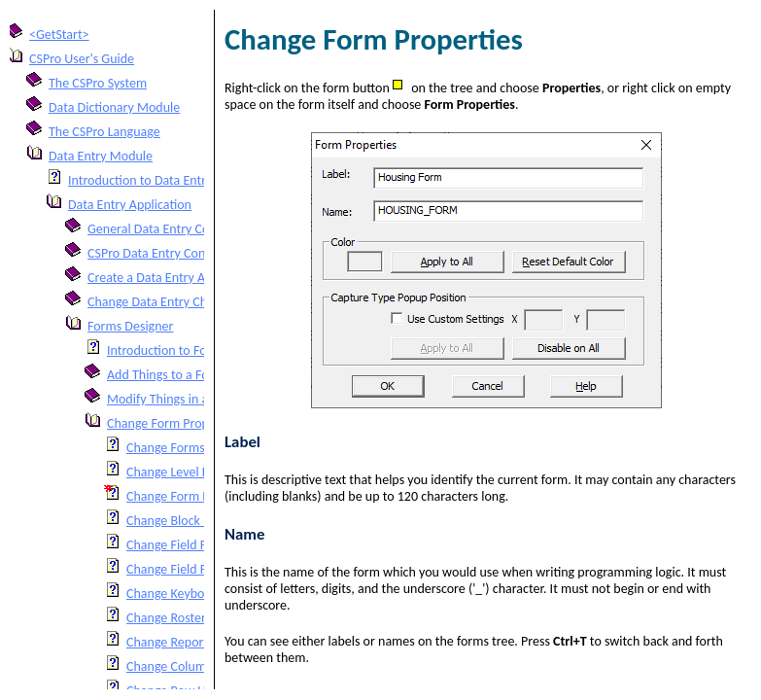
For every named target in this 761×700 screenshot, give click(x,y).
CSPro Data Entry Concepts (161, 253)
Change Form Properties (173, 423)
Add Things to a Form (166, 375)
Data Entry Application (130, 205)
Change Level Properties (193, 472)
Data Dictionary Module (114, 107)
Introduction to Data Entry (140, 180)
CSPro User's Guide (82, 59)
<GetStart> (59, 35)
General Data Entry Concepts (167, 229)
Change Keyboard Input (191, 594)
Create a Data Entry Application (173, 278)
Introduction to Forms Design (187, 350)
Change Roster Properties (196, 618)
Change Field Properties (192, 545)
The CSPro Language (104, 132)
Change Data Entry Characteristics (180, 302)
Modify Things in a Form (173, 399)
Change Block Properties (193, 521)
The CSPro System (98, 83)
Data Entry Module (101, 156)
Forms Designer (130, 326)
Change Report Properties (197, 642)
